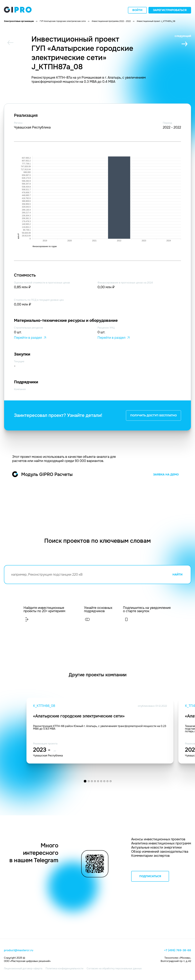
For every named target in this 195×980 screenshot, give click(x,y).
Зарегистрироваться (170, 10)
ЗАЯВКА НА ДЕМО (166, 475)
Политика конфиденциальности (64, 968)
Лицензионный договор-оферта (23, 968)
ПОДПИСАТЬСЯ (150, 876)
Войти (137, 10)
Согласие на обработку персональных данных (114, 968)
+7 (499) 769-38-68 (178, 950)
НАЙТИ (177, 575)
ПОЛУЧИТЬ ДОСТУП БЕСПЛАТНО (153, 415)
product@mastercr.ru (19, 950)
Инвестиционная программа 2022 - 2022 (111, 21)
